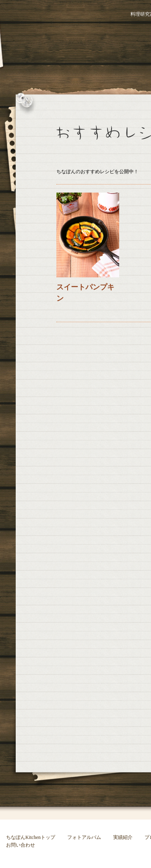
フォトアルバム (84, 837)
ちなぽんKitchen (54, 36)
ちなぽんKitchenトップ (31, 837)
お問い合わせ (21, 845)
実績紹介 (123, 837)
